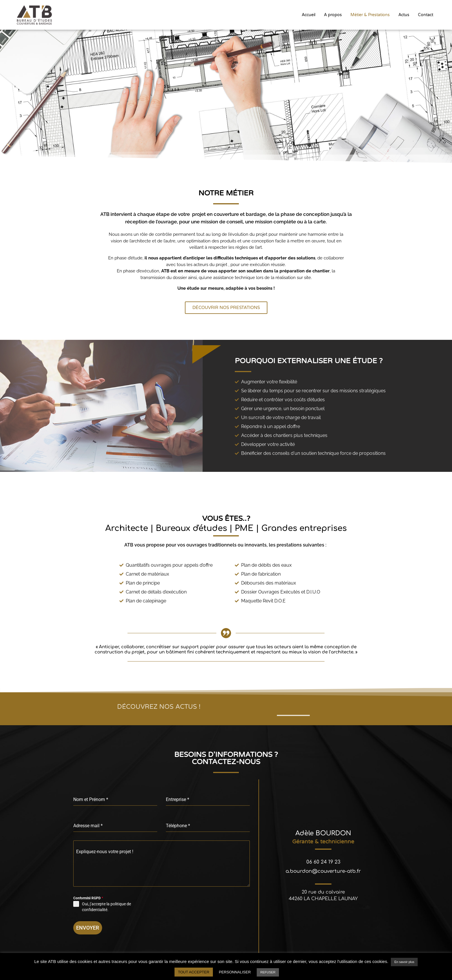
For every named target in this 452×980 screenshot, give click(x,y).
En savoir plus (404, 962)
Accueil (308, 15)
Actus (404, 15)
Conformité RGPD (88, 899)
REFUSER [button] (268, 972)
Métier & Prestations (370, 15)
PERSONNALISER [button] (235, 972)
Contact (426, 15)
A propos (333, 15)
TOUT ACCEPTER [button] (194, 972)
